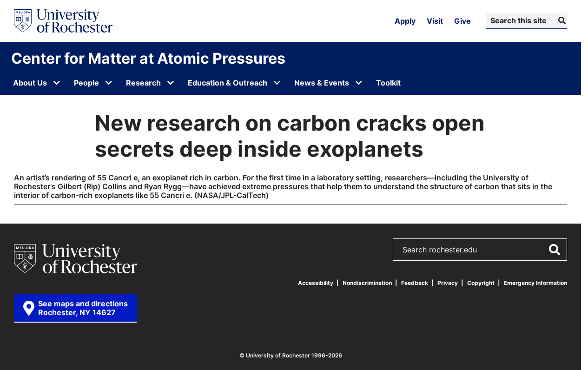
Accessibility (316, 283)
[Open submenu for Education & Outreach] (277, 83)
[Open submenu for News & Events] (359, 83)
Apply (405, 21)
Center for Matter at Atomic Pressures (148, 58)
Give (462, 21)
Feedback (415, 283)
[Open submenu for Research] (171, 83)
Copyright (481, 283)
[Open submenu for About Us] (57, 83)
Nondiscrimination (367, 283)
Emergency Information (535, 283)
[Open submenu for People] (109, 83)
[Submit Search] (561, 20)
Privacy (448, 283)
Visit (435, 21)
